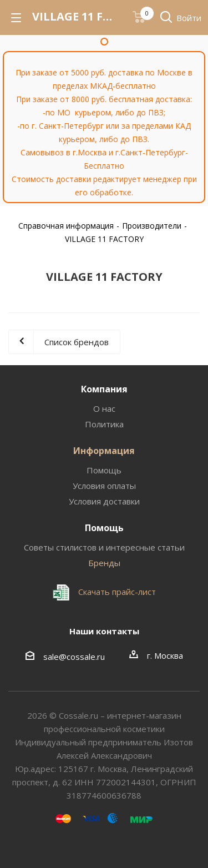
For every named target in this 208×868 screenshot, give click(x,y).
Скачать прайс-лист (116, 592)
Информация (104, 451)
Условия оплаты (104, 486)
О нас (104, 408)
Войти (189, 18)
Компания (104, 389)
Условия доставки (104, 501)
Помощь (104, 470)
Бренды (104, 563)
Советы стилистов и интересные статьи (104, 547)
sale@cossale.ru (74, 657)
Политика (104, 424)
